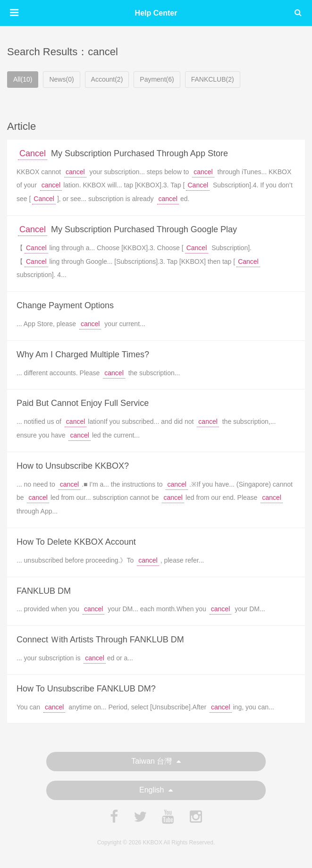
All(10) (23, 79)
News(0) (61, 79)
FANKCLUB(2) (213, 79)
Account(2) (107, 79)
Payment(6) (157, 79)
